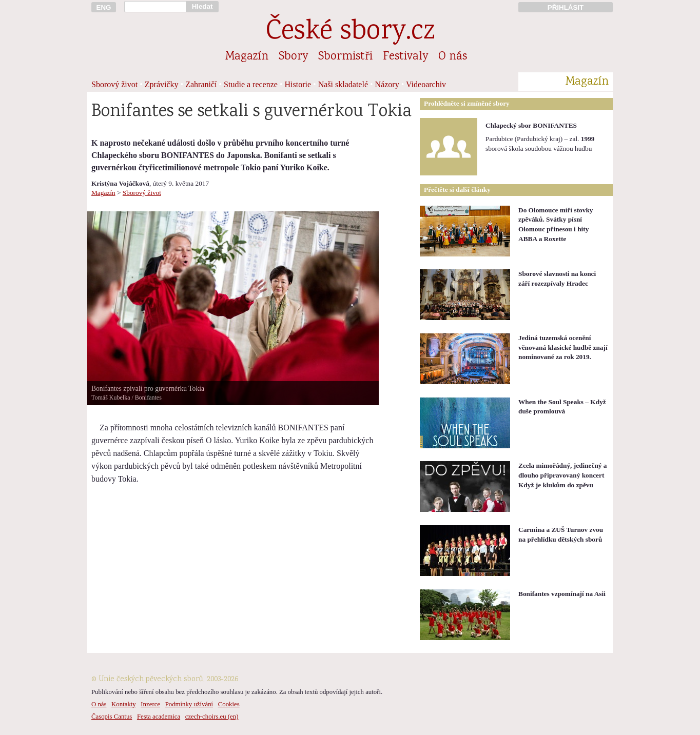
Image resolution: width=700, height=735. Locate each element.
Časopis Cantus (112, 717)
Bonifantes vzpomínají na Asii (562, 594)
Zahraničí (201, 84)
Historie (298, 84)
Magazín (247, 57)
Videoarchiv (426, 84)
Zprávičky (162, 84)
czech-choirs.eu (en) (212, 717)
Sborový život (114, 84)
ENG (104, 7)
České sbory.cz (350, 33)
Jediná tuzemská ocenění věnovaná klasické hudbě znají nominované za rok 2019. (563, 347)
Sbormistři (345, 57)
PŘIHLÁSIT (566, 7)
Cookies (229, 704)
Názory (387, 84)
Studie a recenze (251, 84)
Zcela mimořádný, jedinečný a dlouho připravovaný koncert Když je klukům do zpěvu (563, 475)
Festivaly (405, 57)
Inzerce (150, 704)
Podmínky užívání (189, 704)
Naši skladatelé (343, 84)
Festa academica (159, 717)
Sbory (293, 57)
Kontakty (124, 704)
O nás (453, 57)
